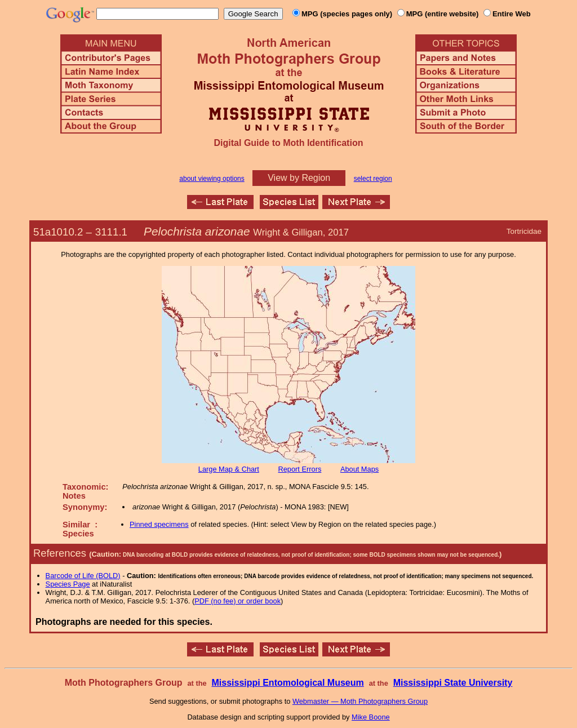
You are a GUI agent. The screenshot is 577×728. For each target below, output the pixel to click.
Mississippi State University (453, 683)
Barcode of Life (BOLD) (83, 576)
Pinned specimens (159, 524)
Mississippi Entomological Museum (287, 683)
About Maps (359, 469)
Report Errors (300, 469)
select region (373, 179)
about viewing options (212, 179)
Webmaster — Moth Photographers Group (360, 701)
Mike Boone (371, 717)
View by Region (299, 178)
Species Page (68, 584)
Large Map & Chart (229, 469)
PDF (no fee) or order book (238, 601)
